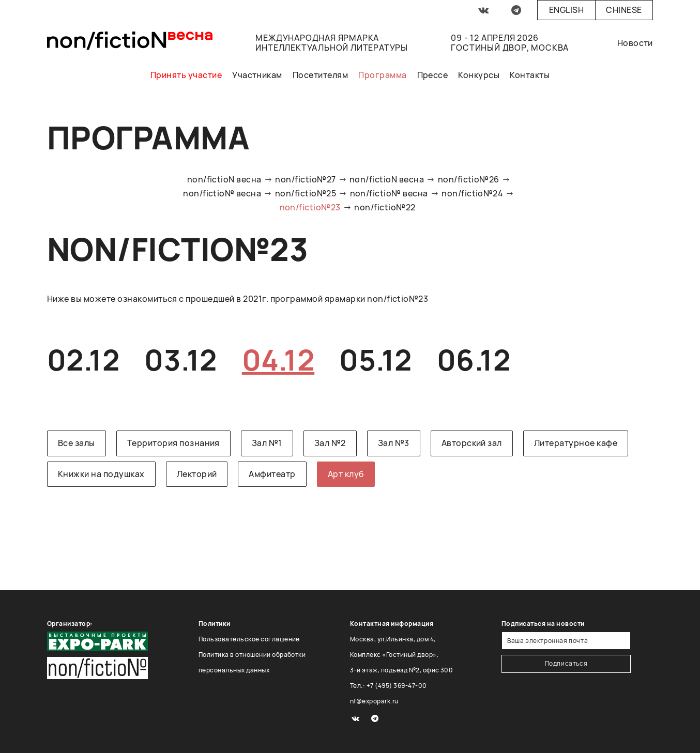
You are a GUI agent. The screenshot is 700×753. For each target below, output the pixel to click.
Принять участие (186, 75)
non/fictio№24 (472, 193)
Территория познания (173, 443)
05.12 (375, 359)
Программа (382, 75)
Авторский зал (472, 443)
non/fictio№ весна (222, 193)
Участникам (257, 75)
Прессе (433, 75)
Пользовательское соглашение (249, 639)
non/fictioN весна (224, 179)
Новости (635, 43)
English (566, 10)
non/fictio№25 (306, 193)
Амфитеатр (272, 474)
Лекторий (197, 474)
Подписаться (566, 663)
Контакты (530, 75)
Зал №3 (394, 443)
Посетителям (320, 75)
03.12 (180, 359)
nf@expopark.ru (374, 701)
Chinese (624, 10)
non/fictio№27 (305, 179)
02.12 (83, 359)
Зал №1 (267, 443)
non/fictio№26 (469, 179)
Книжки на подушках (101, 474)
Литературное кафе (576, 443)
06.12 (474, 359)
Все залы (77, 443)
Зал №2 (330, 443)
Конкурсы (479, 75)
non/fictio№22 (385, 207)
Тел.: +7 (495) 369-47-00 (389, 686)
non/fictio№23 (310, 207)
